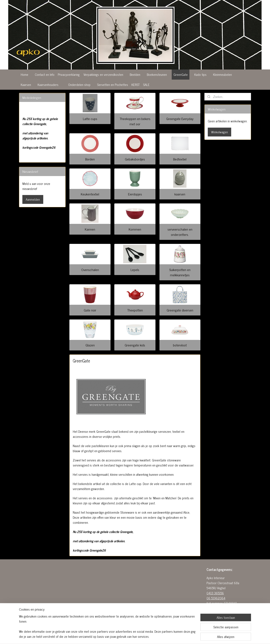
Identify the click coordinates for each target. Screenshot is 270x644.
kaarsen (180, 194)
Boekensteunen (157, 74)
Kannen (90, 229)
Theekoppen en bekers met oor (135, 121)
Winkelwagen (219, 132)
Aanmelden (33, 199)
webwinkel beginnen (144, 636)
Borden (90, 159)
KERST (136, 85)
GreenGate (181, 74)
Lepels (135, 270)
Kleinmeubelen (222, 74)
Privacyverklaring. (69, 74)
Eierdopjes (135, 194)
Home (24, 74)
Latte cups (90, 119)
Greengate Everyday (180, 119)
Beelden (135, 74)
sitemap (126, 636)
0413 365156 (215, 593)
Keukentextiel (90, 194)
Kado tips (200, 74)
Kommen (135, 229)
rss (132, 636)
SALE (146, 85)
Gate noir (90, 310)
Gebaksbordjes (135, 159)
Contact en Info (45, 74)
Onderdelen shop (79, 85)
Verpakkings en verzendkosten (103, 74)
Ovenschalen (90, 270)
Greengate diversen (180, 310)
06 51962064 (216, 598)
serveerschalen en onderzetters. (180, 232)
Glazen (90, 345)
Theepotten (135, 310)
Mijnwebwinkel (173, 636)
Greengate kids (135, 345)
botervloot (180, 345)
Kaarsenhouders (48, 85)
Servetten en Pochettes (113, 85)
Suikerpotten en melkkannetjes (180, 272)
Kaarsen (26, 85)
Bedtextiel (180, 159)
